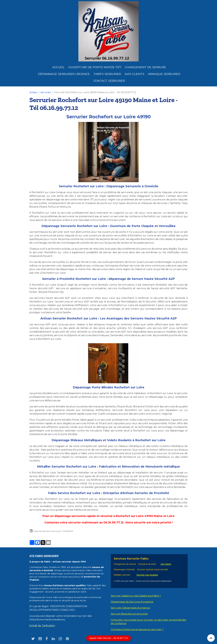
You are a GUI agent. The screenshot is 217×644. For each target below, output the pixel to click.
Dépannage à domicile (124, 569)
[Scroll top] (211, 638)
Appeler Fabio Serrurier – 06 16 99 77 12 (109, 638)
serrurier (46, 92)
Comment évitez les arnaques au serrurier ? (137, 629)
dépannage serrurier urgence (64, 74)
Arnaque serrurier (164, 74)
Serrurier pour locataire (147, 575)
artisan (33, 92)
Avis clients (134, 74)
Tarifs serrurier (107, 74)
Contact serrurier (109, 81)
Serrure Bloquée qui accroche (129, 614)
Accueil (58, 67)
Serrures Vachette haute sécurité (152, 569)
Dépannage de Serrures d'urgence (132, 602)
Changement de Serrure (145, 67)
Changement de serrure (125, 564)
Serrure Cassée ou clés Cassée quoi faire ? (136, 596)
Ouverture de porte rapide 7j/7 (95, 67)
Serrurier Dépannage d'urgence (130, 608)
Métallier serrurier (123, 575)
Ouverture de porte (147, 564)
